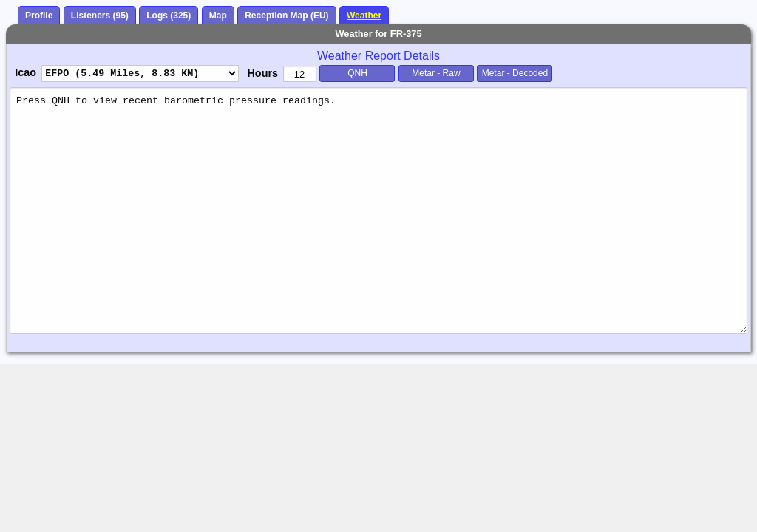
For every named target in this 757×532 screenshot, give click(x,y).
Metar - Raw (436, 73)
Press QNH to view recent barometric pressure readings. (378, 210)
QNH (357, 73)
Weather (364, 16)
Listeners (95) (100, 16)
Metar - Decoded (515, 73)
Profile (39, 16)
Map (218, 16)
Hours (262, 73)
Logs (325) (169, 16)
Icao (26, 72)
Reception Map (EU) (286, 16)
